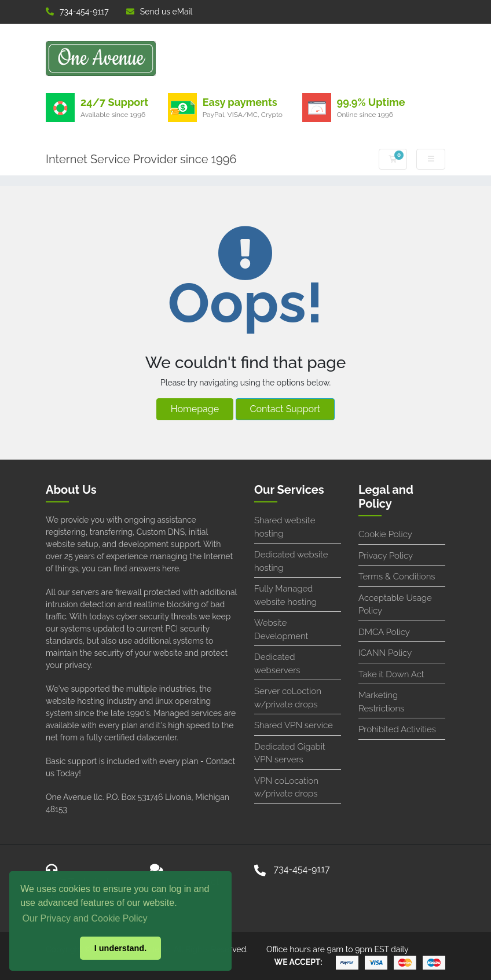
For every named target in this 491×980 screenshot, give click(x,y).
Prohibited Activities (397, 729)
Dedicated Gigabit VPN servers (290, 753)
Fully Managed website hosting (285, 595)
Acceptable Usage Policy (395, 605)
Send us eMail (160, 12)
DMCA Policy (384, 632)
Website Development (281, 630)
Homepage (195, 409)
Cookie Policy (385, 534)
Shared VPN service (294, 725)
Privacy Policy (386, 556)
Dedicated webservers (277, 664)
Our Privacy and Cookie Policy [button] (85, 918)
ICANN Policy (385, 653)
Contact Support (285, 409)
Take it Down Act (391, 674)
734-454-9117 (77, 12)
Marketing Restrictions (381, 702)
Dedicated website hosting (291, 561)
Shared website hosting (285, 527)
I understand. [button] (120, 948)
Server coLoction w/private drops (288, 698)
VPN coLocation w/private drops (286, 788)
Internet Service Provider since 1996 (141, 159)
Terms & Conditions (397, 577)
